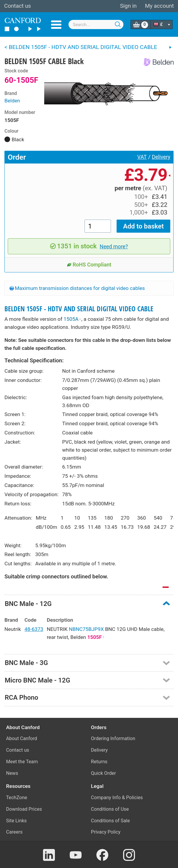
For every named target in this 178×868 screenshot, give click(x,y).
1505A (72, 319)
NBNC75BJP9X (86, 629)
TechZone (17, 798)
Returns (99, 762)
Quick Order (104, 773)
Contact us (18, 6)
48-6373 (34, 629)
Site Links (16, 821)
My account (159, 6)
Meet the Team (22, 762)
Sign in (128, 6)
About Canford (22, 738)
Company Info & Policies (117, 798)
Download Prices (24, 809)
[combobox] (96, 24)
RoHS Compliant (89, 265)
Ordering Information (113, 738)
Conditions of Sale (111, 821)
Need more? (114, 247)
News (12, 773)
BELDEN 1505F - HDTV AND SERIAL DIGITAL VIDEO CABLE (79, 309)
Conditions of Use (110, 809)
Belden (12, 101)
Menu (56, 25)
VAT (142, 157)
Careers (15, 832)
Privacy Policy (106, 832)
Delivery (161, 157)
